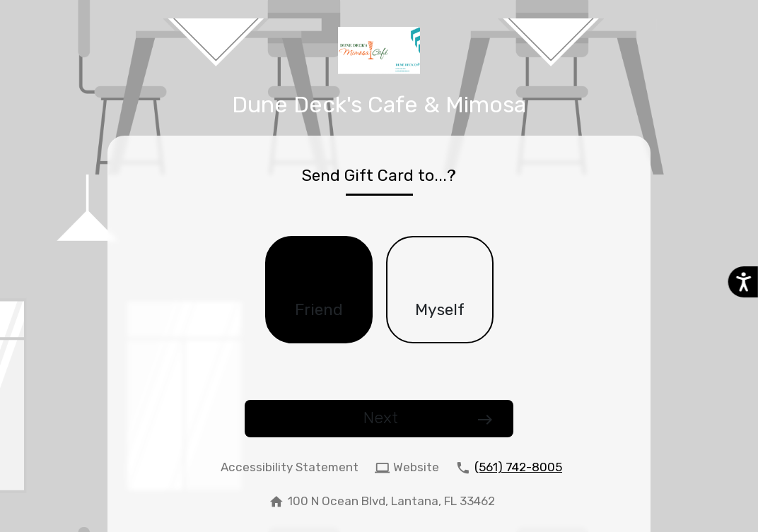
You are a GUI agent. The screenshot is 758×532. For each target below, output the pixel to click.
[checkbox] (319, 290)
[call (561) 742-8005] (506, 468)
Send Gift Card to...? (379, 176)
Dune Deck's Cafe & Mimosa (379, 105)
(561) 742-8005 (518, 467)
